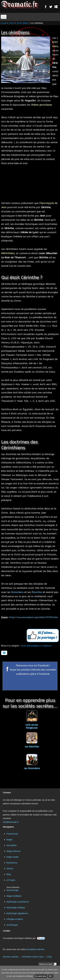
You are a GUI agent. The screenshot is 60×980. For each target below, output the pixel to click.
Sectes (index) (23, 23)
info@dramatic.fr (11, 822)
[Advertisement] (30, 183)
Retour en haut (46, 964)
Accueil (4, 23)
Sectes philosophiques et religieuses (36, 646)
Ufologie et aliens (15, 919)
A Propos (11, 880)
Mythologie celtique (16, 907)
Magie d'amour (14, 851)
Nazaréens (17, 592)
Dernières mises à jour (33, 957)
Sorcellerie (12, 845)
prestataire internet (35, 949)
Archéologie (12, 925)
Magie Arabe (13, 857)
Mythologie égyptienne (17, 913)
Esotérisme (12, 863)
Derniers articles (11, 957)
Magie (9, 839)
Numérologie (13, 890)
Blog (9, 874)
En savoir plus (41, 976)
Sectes (12, 23)
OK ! (51, 976)
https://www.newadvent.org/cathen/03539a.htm (34, 617)
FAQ (49, 957)
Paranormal (12, 834)
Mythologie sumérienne (18, 902)
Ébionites (37, 592)
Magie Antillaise (14, 896)
